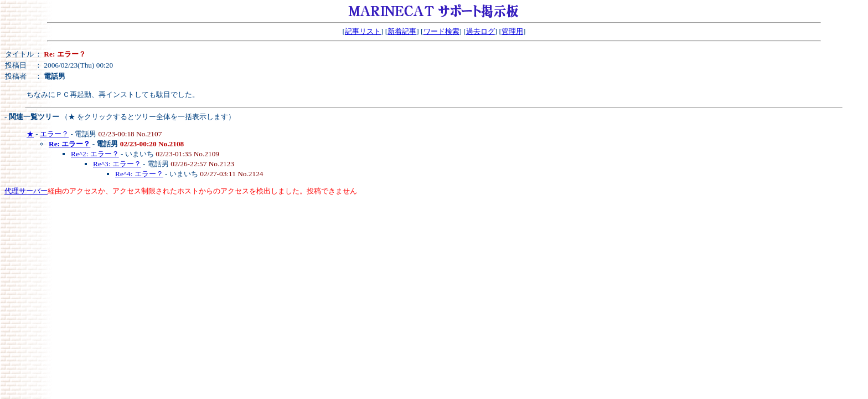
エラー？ (54, 134)
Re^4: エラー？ (139, 174)
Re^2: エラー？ (95, 154)
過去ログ (480, 31)
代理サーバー (26, 191)
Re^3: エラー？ (117, 164)
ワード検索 (441, 31)
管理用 (512, 31)
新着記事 (402, 31)
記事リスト (363, 31)
